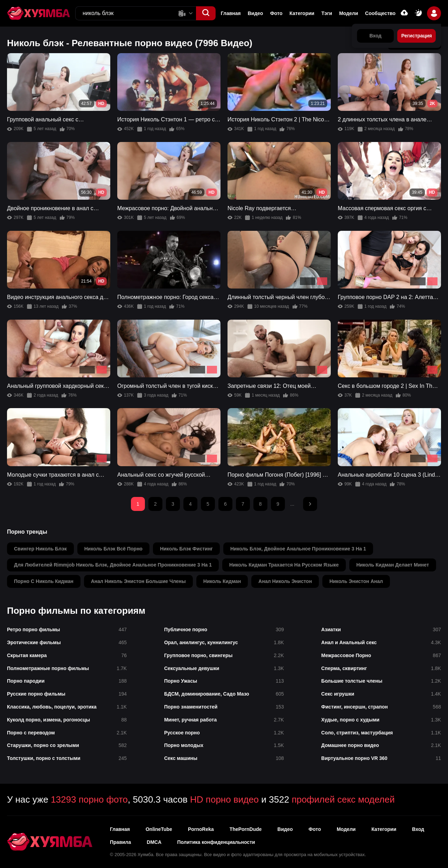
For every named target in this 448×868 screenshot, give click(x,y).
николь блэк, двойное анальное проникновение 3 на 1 (298, 549)
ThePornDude (246, 829)
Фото (276, 13)
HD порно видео (224, 799)
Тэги (327, 13)
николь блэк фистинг (186, 549)
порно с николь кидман (44, 581)
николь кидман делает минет (393, 565)
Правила (120, 842)
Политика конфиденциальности (216, 842)
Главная (231, 13)
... (292, 504)
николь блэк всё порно (113, 549)
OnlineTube (159, 829)
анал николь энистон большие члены (138, 581)
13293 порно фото (89, 799)
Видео (255, 13)
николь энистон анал (356, 581)
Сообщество (380, 13)
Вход (418, 829)
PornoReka (201, 829)
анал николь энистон (285, 581)
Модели (349, 13)
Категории (302, 13)
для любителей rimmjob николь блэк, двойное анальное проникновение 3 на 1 (113, 565)
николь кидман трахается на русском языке (284, 565)
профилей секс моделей (343, 799)
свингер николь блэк (40, 549)
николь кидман (222, 581)
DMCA (154, 842)
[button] (206, 13)
